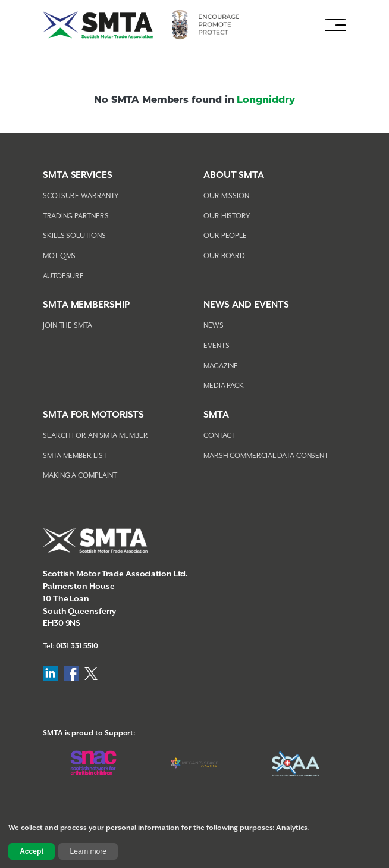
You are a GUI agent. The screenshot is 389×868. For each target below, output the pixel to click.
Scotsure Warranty (81, 196)
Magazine (221, 366)
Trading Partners (76, 216)
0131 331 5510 (77, 646)
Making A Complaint (80, 476)
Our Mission (226, 196)
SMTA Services (78, 175)
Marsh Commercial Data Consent (266, 456)
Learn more (88, 851)
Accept (32, 851)
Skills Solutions (74, 236)
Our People (225, 236)
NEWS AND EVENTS (246, 305)
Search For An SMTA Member (95, 436)
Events (216, 346)
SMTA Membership (86, 305)
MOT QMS (59, 256)
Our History (227, 216)
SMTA (216, 415)
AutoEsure (63, 276)
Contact (219, 436)
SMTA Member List (75, 456)
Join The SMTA (68, 326)
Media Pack (224, 386)
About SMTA (234, 175)
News (214, 326)
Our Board (224, 256)
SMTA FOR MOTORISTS (93, 415)
